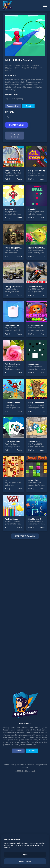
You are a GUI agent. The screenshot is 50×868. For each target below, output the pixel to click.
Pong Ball (32, 299)
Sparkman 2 (10, 299)
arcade (34, 69)
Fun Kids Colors (11, 609)
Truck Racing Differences (15, 338)
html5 (17, 69)
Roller (8, 71)
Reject (25, 855)
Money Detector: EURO (14, 261)
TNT (7, 571)
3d (41, 69)
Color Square (34, 454)
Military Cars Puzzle (13, 377)
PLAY (7, 269)
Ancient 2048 (34, 532)
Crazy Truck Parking (37, 261)
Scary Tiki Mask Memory (39, 493)
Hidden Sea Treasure (14, 493)
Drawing (35, 66)
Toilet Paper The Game (14, 416)
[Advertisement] (25, 122)
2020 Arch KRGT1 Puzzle (39, 377)
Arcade (9, 66)
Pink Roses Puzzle (12, 454)
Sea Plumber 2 (35, 609)
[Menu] (45, 5)
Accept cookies (25, 861)
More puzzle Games (25, 626)
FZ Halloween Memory (38, 416)
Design (25, 66)
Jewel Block (33, 571)
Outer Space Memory (14, 532)
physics (25, 69)
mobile (8, 69)
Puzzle (17, 66)
